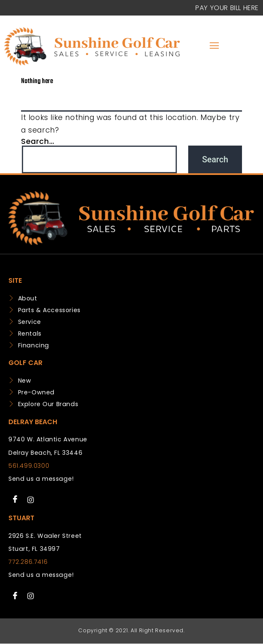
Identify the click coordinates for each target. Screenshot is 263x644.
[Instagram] (31, 500)
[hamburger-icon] (214, 46)
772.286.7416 (28, 562)
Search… (38, 141)
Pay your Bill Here (227, 8)
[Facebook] (15, 500)
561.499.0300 (29, 466)
